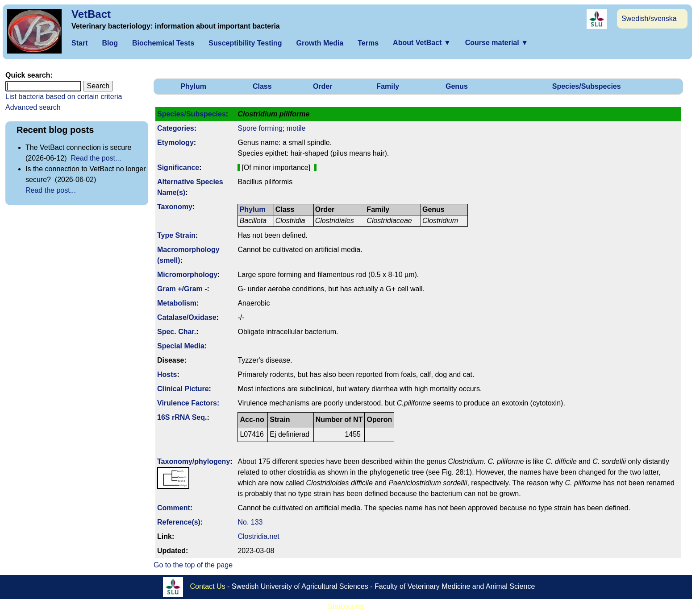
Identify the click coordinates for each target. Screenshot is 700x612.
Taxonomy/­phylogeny (194, 461)
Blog (110, 43)
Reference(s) (179, 522)
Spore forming (260, 128)
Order (323, 86)
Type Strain (176, 235)
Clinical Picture (183, 389)
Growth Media (320, 43)
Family (388, 86)
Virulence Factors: (188, 403)
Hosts (167, 374)
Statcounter (346, 606)
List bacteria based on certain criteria (64, 97)
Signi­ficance (178, 167)
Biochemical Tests (163, 43)
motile (296, 128)
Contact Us (208, 586)
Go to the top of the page (193, 565)
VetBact (91, 14)
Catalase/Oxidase (187, 317)
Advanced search (33, 107)
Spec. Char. (177, 332)
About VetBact (422, 43)
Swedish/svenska (649, 19)
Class (262, 86)
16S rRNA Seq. (182, 417)
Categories (176, 128)
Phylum (193, 86)
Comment (174, 508)
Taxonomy (175, 207)
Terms (368, 43)
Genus (457, 86)
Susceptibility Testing (245, 43)
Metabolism (177, 303)
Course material (497, 43)
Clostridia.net (258, 536)
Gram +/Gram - (182, 289)
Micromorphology (187, 275)
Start (79, 43)
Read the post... (96, 158)
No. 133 (250, 522)
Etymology (175, 143)
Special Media (181, 346)
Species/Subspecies (587, 86)
